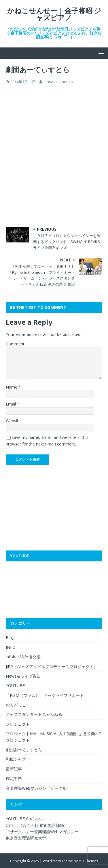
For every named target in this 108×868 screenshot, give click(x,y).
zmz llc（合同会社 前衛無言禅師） (37, 825)
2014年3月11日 (23, 82)
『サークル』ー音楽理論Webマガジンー (42, 832)
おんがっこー (18, 705)
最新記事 (14, 769)
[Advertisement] (54, 128)
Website (13, 421)
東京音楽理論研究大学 (26, 838)
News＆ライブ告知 (23, 676)
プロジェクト (18, 724)
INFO (11, 647)
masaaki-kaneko (58, 82)
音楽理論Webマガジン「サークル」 (38, 788)
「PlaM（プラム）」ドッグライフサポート (45, 695)
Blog (10, 637)
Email (11, 404)
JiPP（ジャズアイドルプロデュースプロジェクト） (52, 667)
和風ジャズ (16, 759)
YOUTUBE (15, 686)
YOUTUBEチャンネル (25, 819)
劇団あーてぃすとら (24, 750)
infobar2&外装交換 (23, 657)
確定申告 (14, 778)
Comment (15, 344)
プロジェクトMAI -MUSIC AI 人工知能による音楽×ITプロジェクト (53, 737)
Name (12, 387)
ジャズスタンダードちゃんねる (34, 714)
